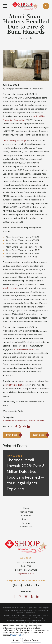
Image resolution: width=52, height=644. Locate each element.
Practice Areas (26, 512)
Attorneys (26, 516)
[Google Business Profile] (26, 596)
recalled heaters (10, 288)
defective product (13, 385)
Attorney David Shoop (25, 350)
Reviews (26, 523)
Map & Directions (26, 574)
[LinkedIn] (38, 596)
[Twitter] (20, 596)
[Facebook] (14, 596)
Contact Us (26, 527)
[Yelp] (32, 596)
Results (26, 519)
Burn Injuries (8, 421)
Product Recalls (36, 421)
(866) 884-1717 (26, 585)
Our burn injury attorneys (14, 141)
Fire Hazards (21, 421)
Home (26, 508)
